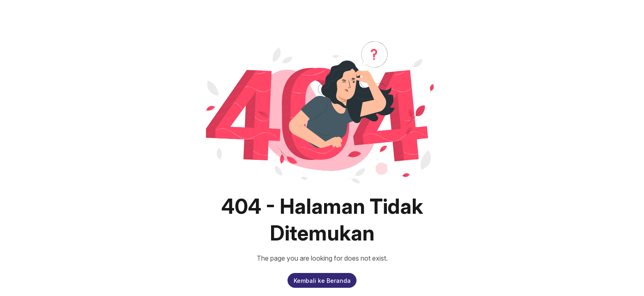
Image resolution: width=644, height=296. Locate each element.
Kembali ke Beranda (322, 281)
